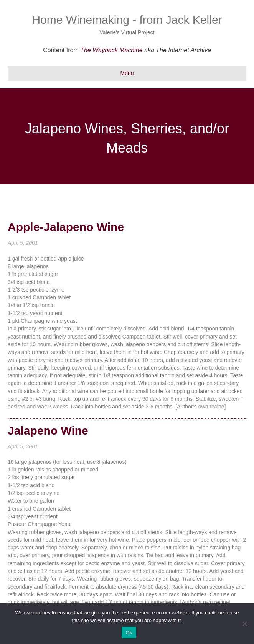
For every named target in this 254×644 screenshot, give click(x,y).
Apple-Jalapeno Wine (66, 227)
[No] (244, 624)
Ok (129, 633)
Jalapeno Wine (48, 431)
